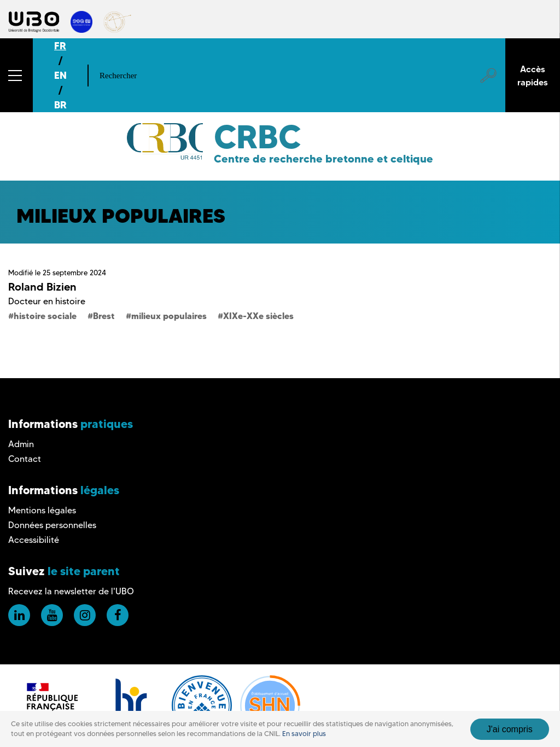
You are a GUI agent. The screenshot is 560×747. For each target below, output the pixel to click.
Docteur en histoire (47, 301)
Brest (104, 316)
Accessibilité (34, 540)
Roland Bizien (42, 287)
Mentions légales (42, 510)
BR (60, 105)
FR (60, 46)
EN (60, 75)
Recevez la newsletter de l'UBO (71, 591)
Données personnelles (52, 525)
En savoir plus (304, 734)
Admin (21, 444)
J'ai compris (510, 729)
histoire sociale (45, 316)
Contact (25, 459)
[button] (16, 75)
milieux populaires (169, 316)
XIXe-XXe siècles (258, 316)
